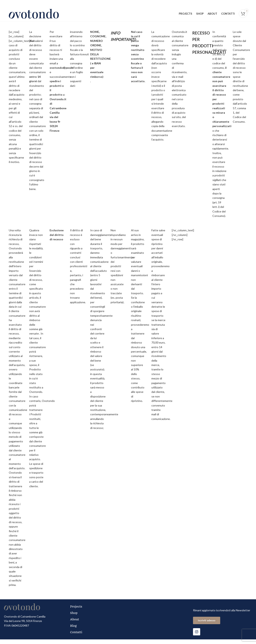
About (75, 624)
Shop (75, 618)
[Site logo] (34, 16)
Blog (74, 630)
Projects (77, 611)
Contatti (77, 637)
